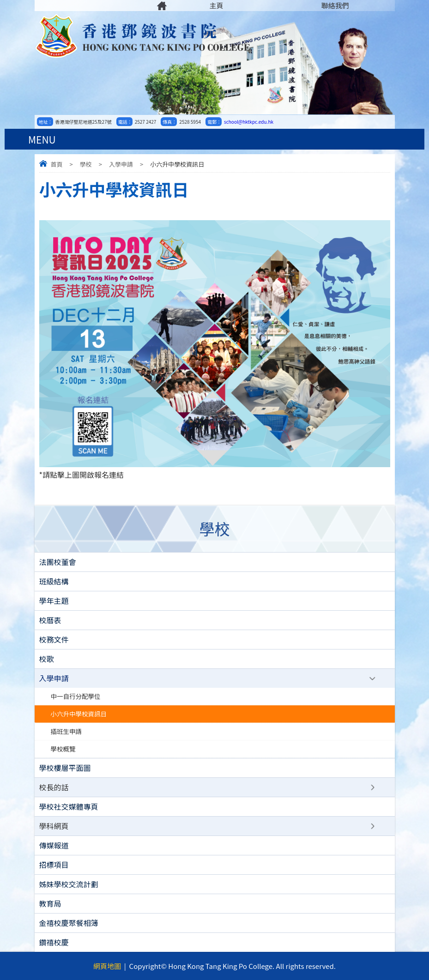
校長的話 (54, 787)
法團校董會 (58, 562)
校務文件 (54, 639)
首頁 (57, 164)
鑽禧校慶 (54, 942)
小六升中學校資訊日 (79, 714)
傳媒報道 (54, 845)
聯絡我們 (335, 5)
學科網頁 (54, 826)
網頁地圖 (107, 966)
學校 (86, 164)
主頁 (216, 5)
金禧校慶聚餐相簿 (69, 923)
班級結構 (54, 581)
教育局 (50, 903)
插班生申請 (66, 731)
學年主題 (54, 601)
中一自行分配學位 (76, 696)
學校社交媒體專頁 (69, 806)
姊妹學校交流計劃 (69, 884)
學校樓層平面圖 (65, 768)
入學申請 (121, 164)
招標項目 (54, 865)
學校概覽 (63, 749)
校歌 (47, 659)
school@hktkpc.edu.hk (249, 122)
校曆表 (50, 620)
